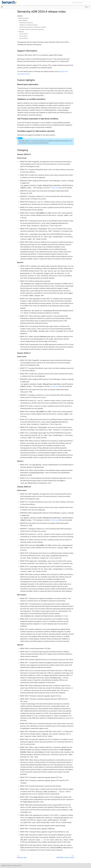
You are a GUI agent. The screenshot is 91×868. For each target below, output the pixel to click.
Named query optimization (26, 23)
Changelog (21, 32)
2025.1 (87, 7)
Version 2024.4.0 (24, 38)
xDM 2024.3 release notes (65, 858)
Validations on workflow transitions (29, 25)
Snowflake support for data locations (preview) (32, 29)
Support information (23, 18)
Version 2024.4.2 (24, 34)
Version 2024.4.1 (24, 36)
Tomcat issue (54, 188)
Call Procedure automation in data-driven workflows (33, 27)
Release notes (22, 858)
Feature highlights (23, 20)
